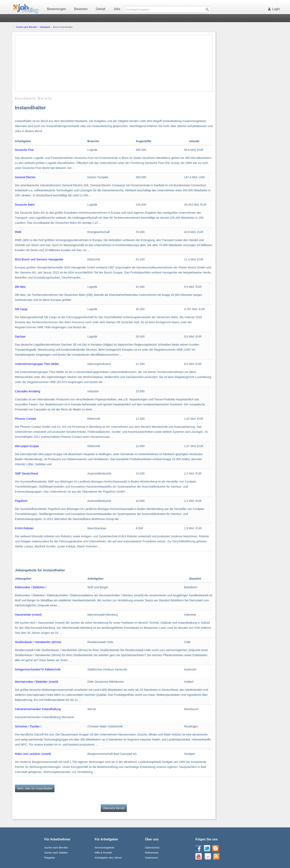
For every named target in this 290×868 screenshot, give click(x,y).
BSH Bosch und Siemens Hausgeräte (39, 259)
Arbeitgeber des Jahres (108, 858)
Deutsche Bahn (25, 205)
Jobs (117, 9)
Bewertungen (57, 9)
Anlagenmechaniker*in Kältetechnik (38, 669)
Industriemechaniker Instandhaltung (38, 709)
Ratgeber (50, 858)
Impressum (151, 858)
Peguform (21, 501)
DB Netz (20, 287)
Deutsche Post (24, 150)
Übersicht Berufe (114, 808)
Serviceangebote (105, 848)
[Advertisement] (114, 63)
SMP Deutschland (26, 473)
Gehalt (101, 9)
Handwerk (45, 27)
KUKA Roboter (24, 528)
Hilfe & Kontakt (103, 853)
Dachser (20, 337)
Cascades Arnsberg (28, 391)
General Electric (25, 177)
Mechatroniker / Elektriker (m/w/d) (37, 682)
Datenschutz (152, 848)
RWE (18, 232)
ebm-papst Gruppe (27, 446)
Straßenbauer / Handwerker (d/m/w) (38, 642)
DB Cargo (21, 309)
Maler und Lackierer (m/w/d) (33, 754)
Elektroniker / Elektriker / (31, 587)
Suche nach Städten (56, 853)
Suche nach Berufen (27, 27)
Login (275, 9)
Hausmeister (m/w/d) (28, 615)
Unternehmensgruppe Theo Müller (37, 364)
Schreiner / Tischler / (28, 726)
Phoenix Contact (26, 419)
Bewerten (81, 9)
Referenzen (152, 853)
